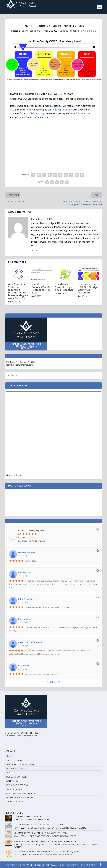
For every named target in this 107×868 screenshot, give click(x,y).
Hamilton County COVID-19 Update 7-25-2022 (41, 288)
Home (9, 756)
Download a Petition (17, 785)
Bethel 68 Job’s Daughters (20, 797)
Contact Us (12, 781)
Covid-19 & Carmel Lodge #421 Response (64, 287)
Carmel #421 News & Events (20, 764)
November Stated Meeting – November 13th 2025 (41, 833)
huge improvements (62, 110)
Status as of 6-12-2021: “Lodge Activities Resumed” (88, 288)
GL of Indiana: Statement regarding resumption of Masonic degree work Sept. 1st (18, 291)
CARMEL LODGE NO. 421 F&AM (40, 865)
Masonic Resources (16, 768)
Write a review (39, 541)
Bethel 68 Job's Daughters (43, 844)
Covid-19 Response (69, 31)
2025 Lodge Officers (17, 777)
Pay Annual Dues (14, 789)
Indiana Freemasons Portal (21, 793)
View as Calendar (14, 475)
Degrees (32, 828)
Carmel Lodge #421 (32, 31)
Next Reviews (53, 682)
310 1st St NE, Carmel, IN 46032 (21, 362)
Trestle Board (14, 760)
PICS (94, 865)
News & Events (78, 828)
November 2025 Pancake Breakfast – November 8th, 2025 (45, 841)
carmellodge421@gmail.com (20, 365)
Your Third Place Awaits (27, 816)
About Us (10, 772)
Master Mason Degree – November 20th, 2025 (38, 825)
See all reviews (25, 541)
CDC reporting (37, 113)
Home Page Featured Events (54, 828)
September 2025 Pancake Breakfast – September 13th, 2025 (46, 852)
